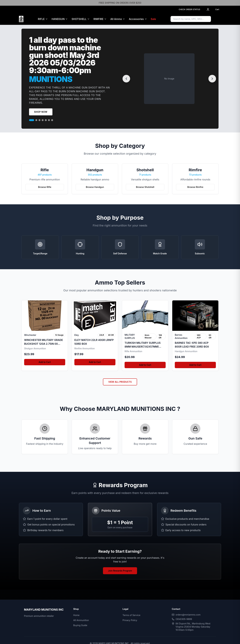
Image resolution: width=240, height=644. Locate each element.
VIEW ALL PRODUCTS (120, 382)
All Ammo (116, 19)
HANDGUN (58, 19)
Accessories (136, 19)
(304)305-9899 (184, 619)
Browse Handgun (95, 187)
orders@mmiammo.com (188, 615)
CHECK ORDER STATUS (189, 9)
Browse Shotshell (145, 187)
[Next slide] (212, 79)
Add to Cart (45, 362)
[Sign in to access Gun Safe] (217, 19)
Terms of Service (131, 615)
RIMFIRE (98, 19)
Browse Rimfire (195, 187)
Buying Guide (80, 625)
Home (76, 615)
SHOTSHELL (79, 19)
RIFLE (41, 19)
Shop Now (41, 112)
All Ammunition (81, 620)
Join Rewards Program (120, 571)
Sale (153, 19)
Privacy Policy (130, 620)
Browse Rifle (45, 187)
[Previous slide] (126, 79)
